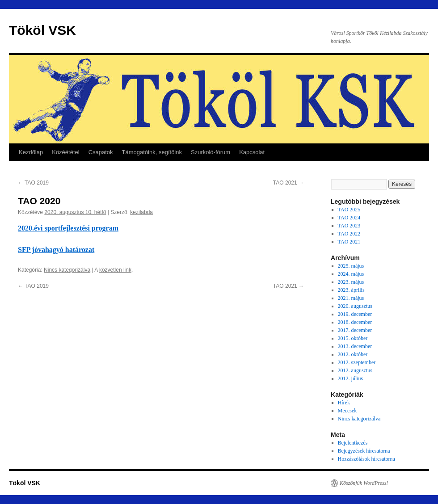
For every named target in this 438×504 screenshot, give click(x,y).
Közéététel (65, 152)
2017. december (355, 330)
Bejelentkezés (353, 443)
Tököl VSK (42, 30)
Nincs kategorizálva (67, 270)
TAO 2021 (288, 183)
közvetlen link (115, 270)
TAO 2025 (349, 210)
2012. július (351, 378)
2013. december (355, 346)
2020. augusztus (355, 306)
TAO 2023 (349, 226)
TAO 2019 (33, 183)
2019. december (355, 314)
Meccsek (347, 411)
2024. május (351, 274)
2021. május (351, 298)
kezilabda (141, 212)
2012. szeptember (357, 362)
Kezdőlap (31, 152)
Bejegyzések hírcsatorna (364, 451)
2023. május (351, 282)
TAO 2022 (349, 234)
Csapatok (101, 152)
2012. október (353, 354)
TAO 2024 (349, 218)
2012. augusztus (355, 370)
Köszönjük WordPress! (364, 483)
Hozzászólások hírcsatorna (366, 459)
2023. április (351, 290)
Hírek (344, 403)
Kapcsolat (252, 152)
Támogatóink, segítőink (152, 152)
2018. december (355, 322)
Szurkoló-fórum (211, 152)
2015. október (353, 338)
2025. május (351, 266)
